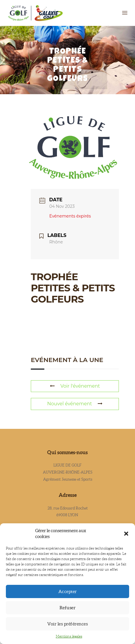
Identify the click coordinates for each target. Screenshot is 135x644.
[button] (126, 534)
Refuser (68, 608)
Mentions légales (69, 636)
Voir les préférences (67, 624)
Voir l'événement (75, 386)
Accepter (68, 591)
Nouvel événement (75, 404)
